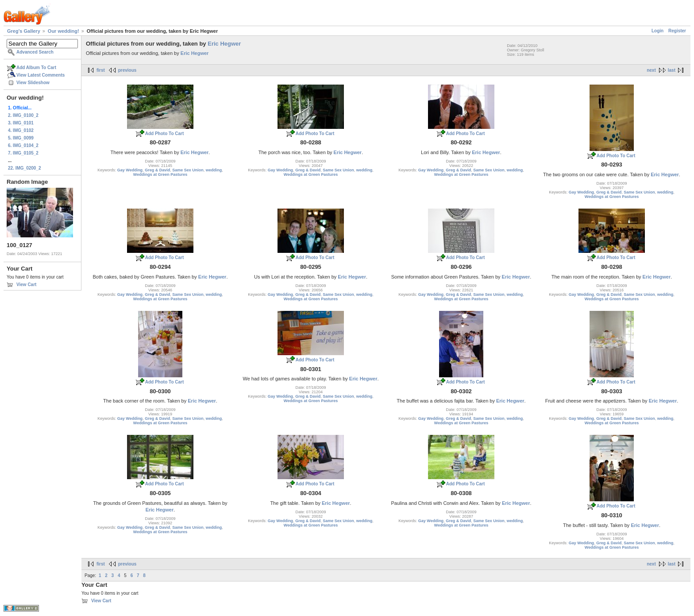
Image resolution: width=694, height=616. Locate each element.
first (101, 70)
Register (677, 31)
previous (127, 70)
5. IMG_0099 (21, 138)
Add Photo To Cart (165, 134)
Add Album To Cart (36, 68)
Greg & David (157, 170)
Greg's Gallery (24, 31)
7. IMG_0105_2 (23, 153)
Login (657, 31)
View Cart (26, 285)
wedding (214, 170)
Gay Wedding (130, 170)
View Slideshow (33, 83)
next (651, 70)
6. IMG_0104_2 (23, 145)
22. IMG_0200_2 (25, 168)
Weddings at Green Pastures (160, 174)
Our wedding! (64, 31)
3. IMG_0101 (21, 123)
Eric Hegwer (224, 44)
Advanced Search (35, 52)
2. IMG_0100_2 (23, 115)
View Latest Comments (40, 75)
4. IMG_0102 (21, 130)
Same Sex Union (188, 170)
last (672, 70)
